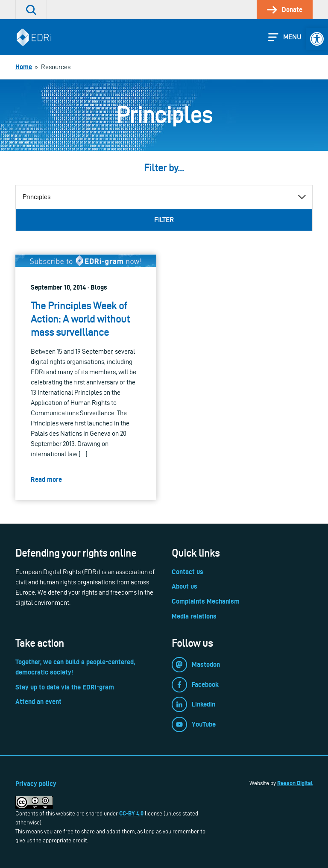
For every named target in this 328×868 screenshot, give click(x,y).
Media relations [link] (194, 616)
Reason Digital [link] (295, 783)
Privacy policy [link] (36, 784)
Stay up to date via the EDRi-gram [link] (65, 687)
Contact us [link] (187, 572)
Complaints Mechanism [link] (206, 601)
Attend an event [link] (38, 702)
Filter (164, 220)
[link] (317, 39)
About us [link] (184, 586)
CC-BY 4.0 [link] (131, 813)
